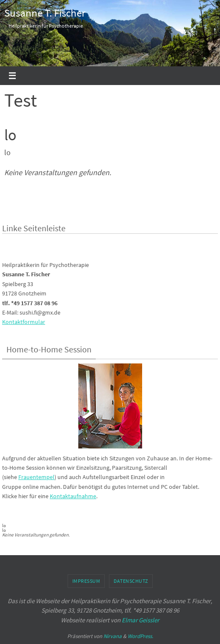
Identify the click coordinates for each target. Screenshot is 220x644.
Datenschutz (131, 581)
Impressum (86, 581)
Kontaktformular (24, 322)
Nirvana (113, 636)
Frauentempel (36, 477)
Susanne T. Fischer (45, 13)
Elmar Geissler (140, 620)
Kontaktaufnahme (73, 496)
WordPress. (140, 636)
